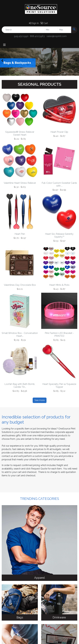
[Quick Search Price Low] (51, 30)
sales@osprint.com (57, 36)
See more (40, 400)
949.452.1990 (21, 36)
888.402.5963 (37, 36)
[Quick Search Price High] (65, 30)
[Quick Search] (23, 30)
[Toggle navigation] (4, 45)
